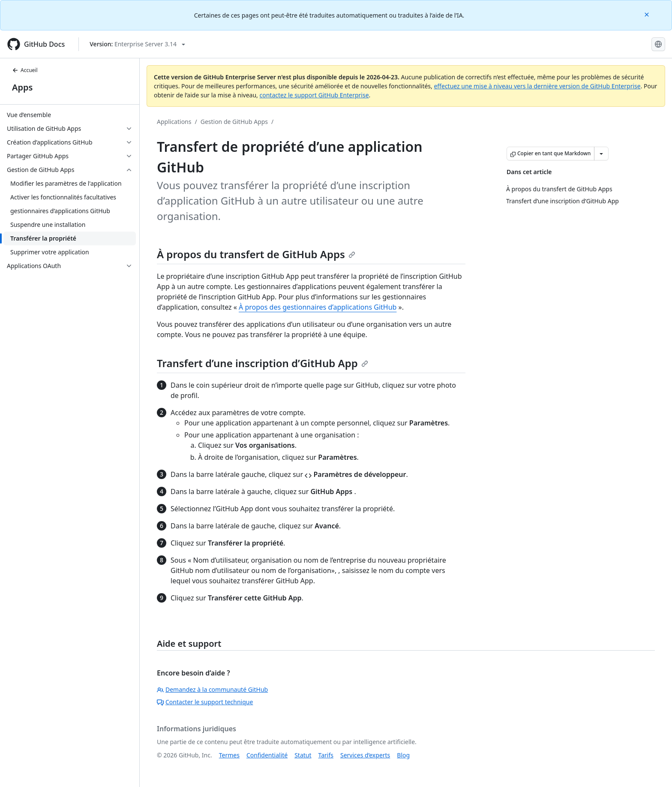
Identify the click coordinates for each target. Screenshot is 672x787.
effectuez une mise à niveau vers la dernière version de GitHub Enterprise (537, 86)
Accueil (25, 70)
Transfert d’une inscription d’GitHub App (262, 363)
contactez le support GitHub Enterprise (314, 95)
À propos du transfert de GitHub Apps (256, 254)
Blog (403, 755)
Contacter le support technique (205, 702)
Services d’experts (365, 755)
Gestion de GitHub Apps (234, 122)
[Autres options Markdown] (601, 154)
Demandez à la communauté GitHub (212, 689)
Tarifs (326, 755)
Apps (22, 87)
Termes (229, 755)
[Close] (648, 14)
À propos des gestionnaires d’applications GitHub (318, 307)
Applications (174, 122)
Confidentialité (267, 755)
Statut (303, 755)
